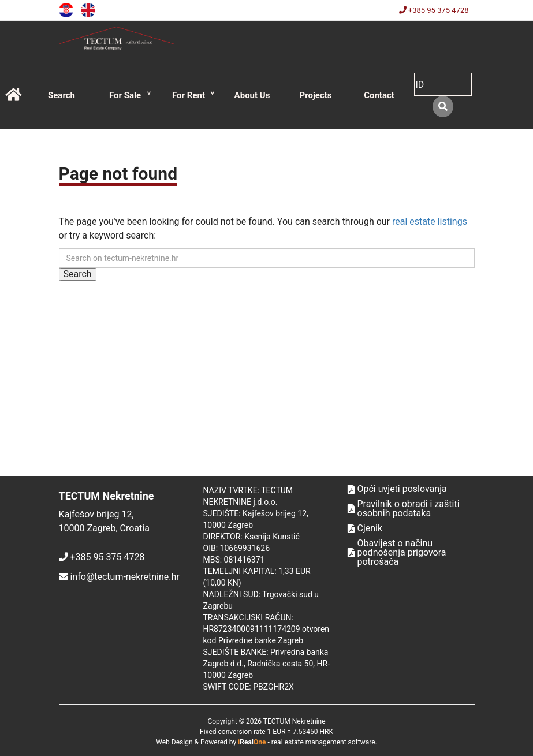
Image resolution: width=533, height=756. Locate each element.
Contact (379, 95)
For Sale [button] (125, 95)
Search (61, 95)
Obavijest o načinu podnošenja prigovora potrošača (397, 553)
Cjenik (365, 528)
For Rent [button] (189, 95)
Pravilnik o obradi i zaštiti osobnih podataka (404, 509)
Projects (315, 95)
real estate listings (430, 221)
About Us (252, 95)
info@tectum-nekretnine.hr (124, 577)
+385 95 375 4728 (434, 10)
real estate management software (323, 742)
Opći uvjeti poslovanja (397, 489)
